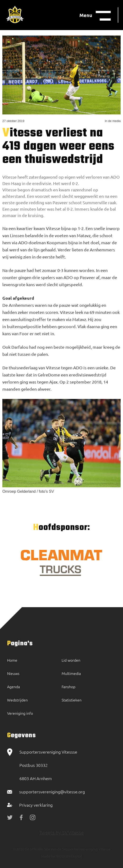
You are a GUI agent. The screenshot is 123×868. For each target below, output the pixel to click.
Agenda (14, 687)
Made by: (48, 856)
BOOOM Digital (69, 856)
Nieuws (13, 673)
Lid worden (71, 660)
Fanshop (68, 687)
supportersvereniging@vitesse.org (52, 792)
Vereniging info (20, 713)
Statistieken (72, 700)
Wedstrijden (17, 700)
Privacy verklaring (36, 805)
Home (12, 660)
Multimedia (71, 673)
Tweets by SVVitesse (61, 832)
